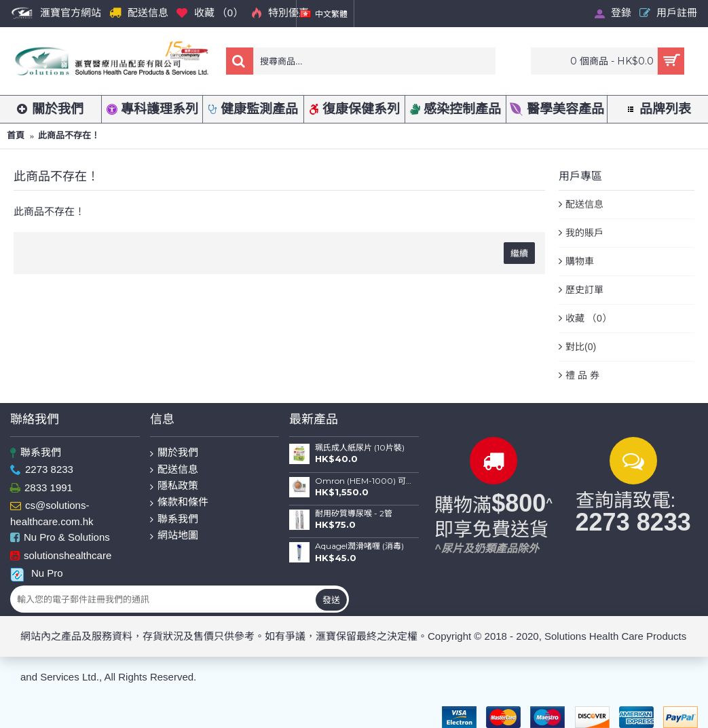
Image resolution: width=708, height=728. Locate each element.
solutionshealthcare (61, 556)
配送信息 (584, 204)
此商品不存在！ (69, 135)
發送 (331, 600)
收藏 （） (589, 319)
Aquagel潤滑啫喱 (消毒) (359, 546)
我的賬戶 (584, 233)
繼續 (519, 253)
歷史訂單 (584, 290)
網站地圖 (174, 536)
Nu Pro (37, 573)
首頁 (16, 135)
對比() (581, 347)
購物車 (580, 261)
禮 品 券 (582, 375)
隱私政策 (174, 486)
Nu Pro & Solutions (60, 538)
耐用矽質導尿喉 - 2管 (354, 514)
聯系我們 (36, 453)
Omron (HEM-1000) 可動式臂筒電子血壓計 (363, 481)
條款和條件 (179, 502)
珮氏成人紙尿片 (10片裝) (360, 448)
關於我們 (174, 453)
